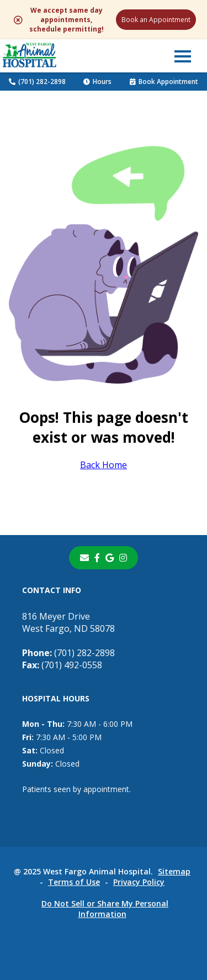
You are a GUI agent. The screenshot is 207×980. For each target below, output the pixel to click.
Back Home (104, 465)
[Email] (84, 558)
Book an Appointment (156, 20)
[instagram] (123, 558)
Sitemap (174, 871)
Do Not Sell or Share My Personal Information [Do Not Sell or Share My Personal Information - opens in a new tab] (105, 909)
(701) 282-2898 (37, 82)
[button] (183, 56)
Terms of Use (74, 882)
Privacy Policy (139, 882)
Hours (97, 82)
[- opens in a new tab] (97, 558)
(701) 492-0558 (62, 665)
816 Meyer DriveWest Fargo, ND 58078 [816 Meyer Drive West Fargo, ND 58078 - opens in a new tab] (68, 622)
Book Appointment (164, 82)
